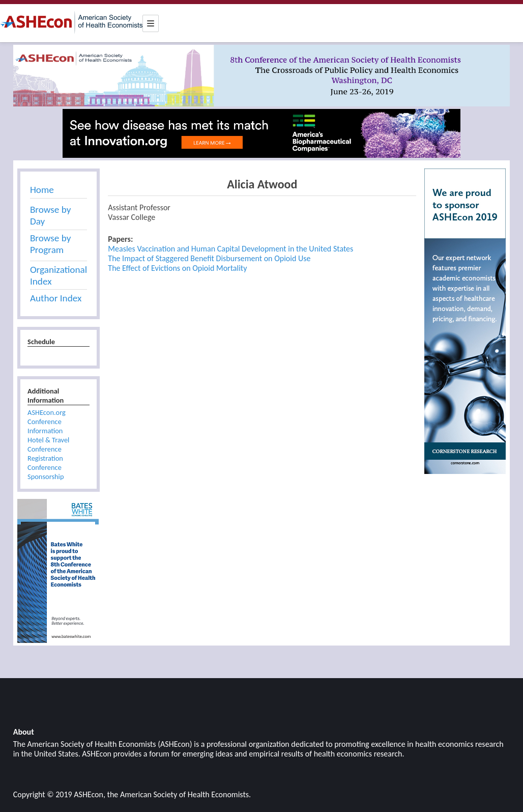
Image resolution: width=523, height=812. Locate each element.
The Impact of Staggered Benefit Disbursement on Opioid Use (209, 258)
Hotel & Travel (48, 440)
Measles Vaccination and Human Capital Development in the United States (230, 249)
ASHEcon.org (47, 412)
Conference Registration (45, 454)
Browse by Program (50, 244)
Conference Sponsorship (46, 472)
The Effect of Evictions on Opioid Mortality (177, 268)
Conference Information (45, 426)
